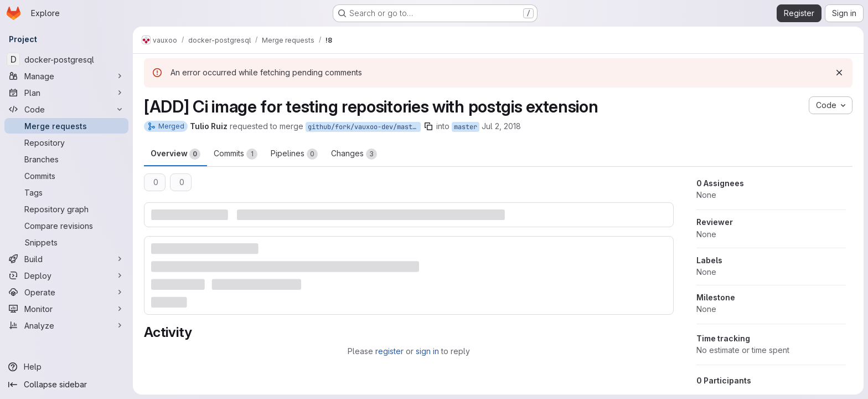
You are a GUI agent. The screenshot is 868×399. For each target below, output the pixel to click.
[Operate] (66, 292)
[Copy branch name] (428, 126)
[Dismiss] (839, 73)
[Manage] (66, 76)
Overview (175, 154)
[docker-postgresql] (66, 59)
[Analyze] (66, 325)
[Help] (66, 367)
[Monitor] (66, 309)
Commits (236, 154)
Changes (354, 154)
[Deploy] (66, 275)
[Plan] (66, 93)
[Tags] (66, 192)
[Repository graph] (66, 209)
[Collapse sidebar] (66, 385)
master (466, 127)
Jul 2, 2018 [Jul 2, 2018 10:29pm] (501, 126)
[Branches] (66, 159)
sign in (427, 351)
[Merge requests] (66, 126)
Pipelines (294, 154)
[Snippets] (66, 242)
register (389, 351)
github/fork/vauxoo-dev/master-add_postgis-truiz (364, 127)
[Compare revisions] (66, 226)
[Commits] (66, 176)
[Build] (66, 259)
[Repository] (66, 142)
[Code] (66, 109)
